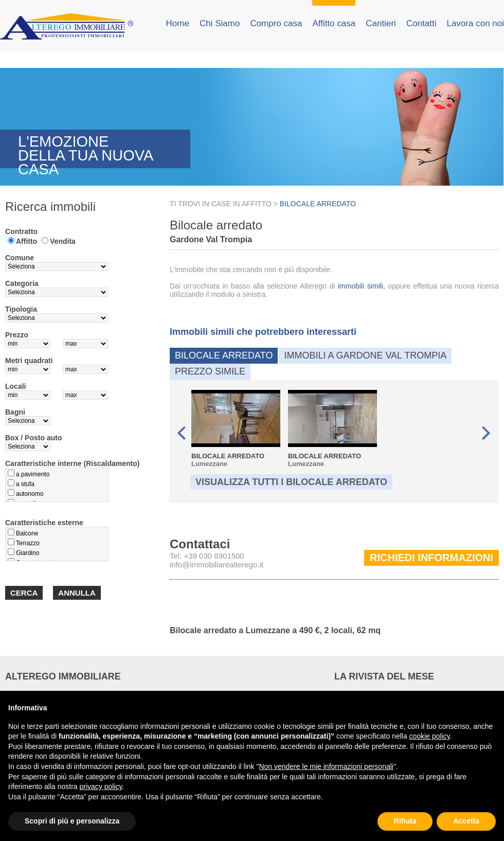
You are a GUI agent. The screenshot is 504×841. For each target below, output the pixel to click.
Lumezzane (236, 429)
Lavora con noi (475, 23)
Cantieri (381, 23)
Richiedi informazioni (431, 558)
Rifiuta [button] (405, 821)
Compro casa (276, 23)
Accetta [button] (466, 821)
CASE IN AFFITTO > (246, 204)
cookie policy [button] (430, 736)
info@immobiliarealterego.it (217, 565)
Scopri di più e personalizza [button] (72, 821)
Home (178, 23)
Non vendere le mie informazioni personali (326, 766)
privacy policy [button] (101, 786)
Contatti (421, 23)
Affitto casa (334, 23)
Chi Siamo (220, 23)
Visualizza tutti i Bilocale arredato (291, 482)
